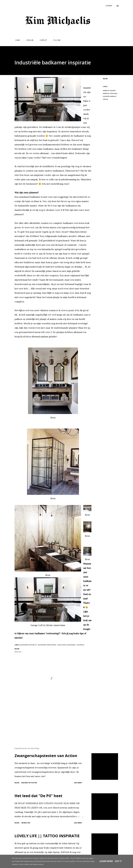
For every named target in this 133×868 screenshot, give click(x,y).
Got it (118, 861)
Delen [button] (105, 79)
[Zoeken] (109, 6)
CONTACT (42, 40)
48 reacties (26, 823)
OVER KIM (28, 40)
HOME (16, 40)
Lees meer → (79, 783)
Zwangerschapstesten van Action (46, 756)
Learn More (106, 861)
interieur (106, 99)
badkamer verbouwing (110, 93)
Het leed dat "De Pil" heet (38, 796)
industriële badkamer (110, 96)
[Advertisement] (53, 721)
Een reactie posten (29, 783)
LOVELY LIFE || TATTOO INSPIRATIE (47, 836)
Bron (53, 418)
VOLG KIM (55, 40)
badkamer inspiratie (109, 90)
